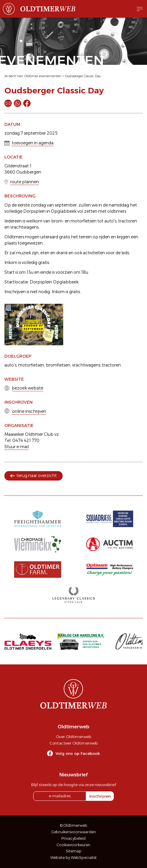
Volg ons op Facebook (78, 753)
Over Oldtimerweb (73, 737)
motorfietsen (31, 365)
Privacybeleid (73, 838)
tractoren (111, 365)
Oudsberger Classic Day (83, 76)
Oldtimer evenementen (43, 76)
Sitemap (74, 851)
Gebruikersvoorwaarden (74, 832)
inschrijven (100, 796)
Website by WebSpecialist (73, 858)
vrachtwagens (86, 365)
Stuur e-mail (17, 447)
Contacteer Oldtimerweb (73, 743)
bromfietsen (58, 365)
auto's (10, 365)
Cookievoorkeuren (73, 845)
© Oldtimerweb (74, 825)
